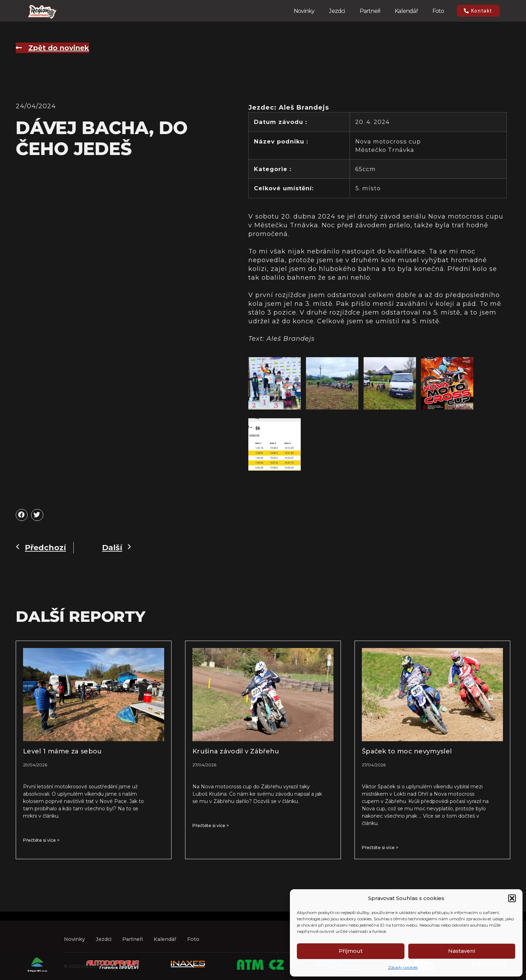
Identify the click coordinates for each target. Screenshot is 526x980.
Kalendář (406, 11)
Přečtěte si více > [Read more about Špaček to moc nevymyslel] (380, 848)
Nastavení (462, 951)
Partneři (370, 11)
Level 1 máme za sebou (62, 751)
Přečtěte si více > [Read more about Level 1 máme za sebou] (41, 840)
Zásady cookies (403, 967)
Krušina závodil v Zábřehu (236, 751)
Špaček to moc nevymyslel (407, 751)
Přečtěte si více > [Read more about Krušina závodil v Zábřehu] (211, 826)
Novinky (304, 11)
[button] (512, 898)
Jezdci (337, 11)
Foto (438, 11)
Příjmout (351, 951)
